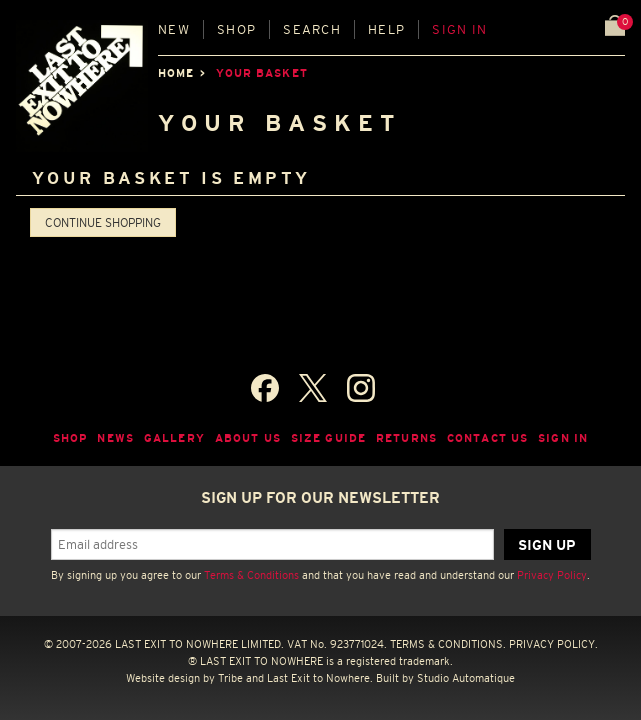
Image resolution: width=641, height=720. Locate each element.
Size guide (328, 438)
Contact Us (487, 438)
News (115, 438)
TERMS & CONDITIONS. (448, 644)
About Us (248, 438)
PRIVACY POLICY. (553, 644)
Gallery (174, 438)
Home (176, 73)
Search (312, 29)
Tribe (230, 678)
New (174, 29)
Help (386, 29)
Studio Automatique (466, 678)
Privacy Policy (552, 575)
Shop (236, 29)
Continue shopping (103, 223)
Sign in (459, 29)
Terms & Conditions (251, 575)
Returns (406, 438)
